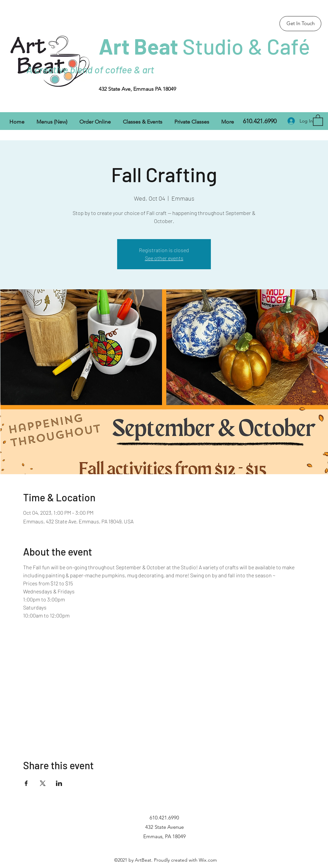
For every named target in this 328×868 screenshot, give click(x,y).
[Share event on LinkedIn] (59, 783)
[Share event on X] (43, 783)
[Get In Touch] (300, 24)
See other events (164, 258)
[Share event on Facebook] (26, 783)
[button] (318, 120)
